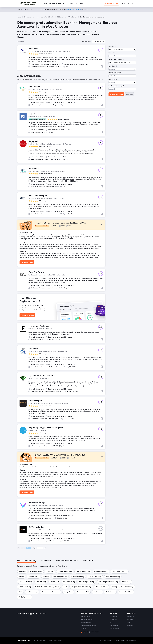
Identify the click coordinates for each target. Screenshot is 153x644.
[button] (123, 4)
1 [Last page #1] (46, 548)
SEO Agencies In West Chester (67, 17)
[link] (72, 4)
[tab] (27, 561)
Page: (35, 548)
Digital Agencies (29, 17)
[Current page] (40, 548)
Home (19, 17)
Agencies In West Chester (46, 17)
